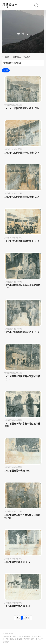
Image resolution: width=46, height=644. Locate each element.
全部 (6, 70)
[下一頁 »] (31, 618)
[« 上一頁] (15, 618)
